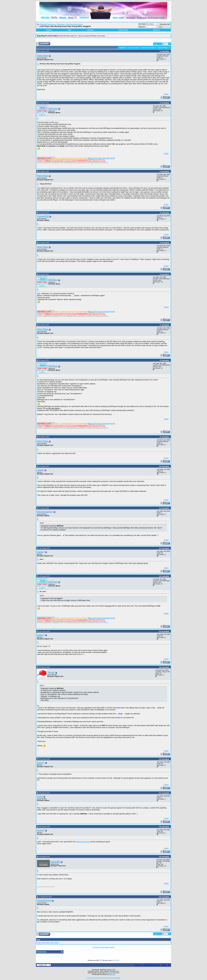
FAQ (69, 30)
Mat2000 (55, 862)
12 (103, 978)
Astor (40, 796)
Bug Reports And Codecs (75, 24)
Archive (164, 965)
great (43, 943)
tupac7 (41, 552)
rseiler (40, 470)
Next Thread (109, 947)
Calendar (90, 30)
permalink (165, 51)
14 (107, 978)
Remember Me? (164, 24)
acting (39, 943)
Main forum (61, 24)
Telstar (51, 672)
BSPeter (53, 109)
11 (101, 978)
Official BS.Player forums (48, 24)
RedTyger (112, 974)
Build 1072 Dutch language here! (101, 158)
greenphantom (45, 512)
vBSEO (110, 973)
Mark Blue (43, 56)
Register (49, 30)
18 (115, 978)
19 (117, 978)
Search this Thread (148, 48)
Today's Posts (123, 30)
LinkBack (122, 48)
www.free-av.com (83, 842)
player (48, 943)
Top (169, 965)
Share (166, 94)
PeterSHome (44, 901)
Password (142, 27)
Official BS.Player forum (152, 965)
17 (113, 978)
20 (119, 978)
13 (105, 978)
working (56, 943)
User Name (142, 24)
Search (157, 30)
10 (99, 978)
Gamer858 (43, 216)
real (52, 943)
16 (111, 978)
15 (109, 978)
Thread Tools (133, 48)
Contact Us (138, 965)
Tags (38, 940)
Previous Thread (99, 947)
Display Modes (163, 48)
